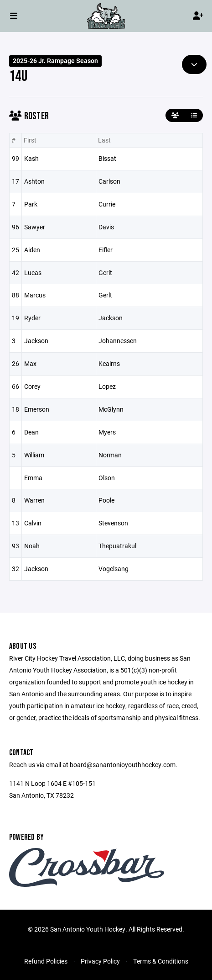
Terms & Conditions (161, 961)
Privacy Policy (100, 961)
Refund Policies (46, 961)
